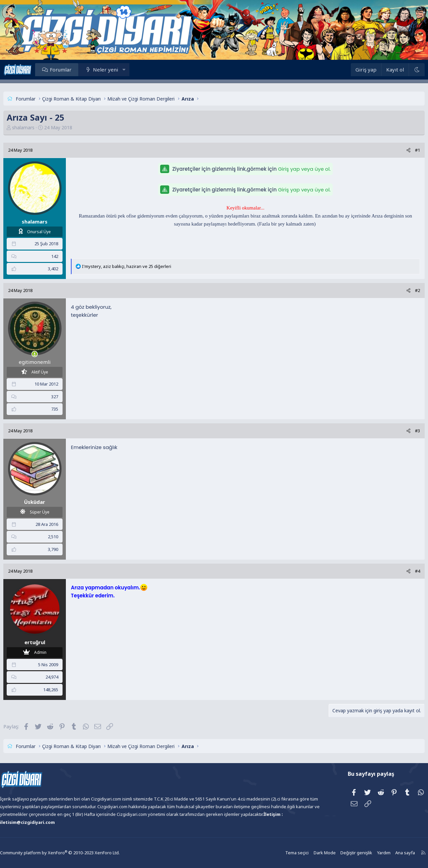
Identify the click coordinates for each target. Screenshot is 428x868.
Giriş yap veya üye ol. (304, 169)
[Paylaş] (393, 150)
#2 (402, 290)
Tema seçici (281, 853)
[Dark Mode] (402, 70)
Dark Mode (308, 853)
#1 (402, 150)
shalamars (38, 127)
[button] (139, 69)
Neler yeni (121, 69)
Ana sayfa (386, 853)
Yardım (365, 853)
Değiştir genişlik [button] (338, 853)
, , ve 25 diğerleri (142, 266)
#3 (402, 431)
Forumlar (76, 69)
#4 (402, 571)
